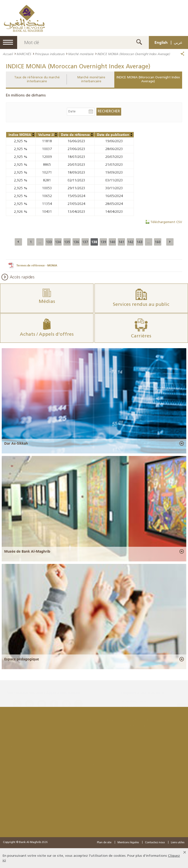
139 (103, 242)
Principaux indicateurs (50, 54)
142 (130, 242)
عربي (178, 42)
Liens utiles (178, 842)
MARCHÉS (24, 54)
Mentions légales (128, 842)
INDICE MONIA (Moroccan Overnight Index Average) (148, 79)
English (161, 42)
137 (85, 242)
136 (76, 242)
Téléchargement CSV (166, 222)
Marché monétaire (81, 54)
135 (67, 242)
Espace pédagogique (22, 659)
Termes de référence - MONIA (37, 265)
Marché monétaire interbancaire (91, 79)
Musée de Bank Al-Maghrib (27, 551)
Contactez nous (155, 842)
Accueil (8, 54)
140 (112, 242)
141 (121, 242)
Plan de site (104, 842)
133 (49, 242)
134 (58, 242)
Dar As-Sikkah (16, 443)
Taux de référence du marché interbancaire (37, 79)
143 (140, 242)
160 (158, 242)
